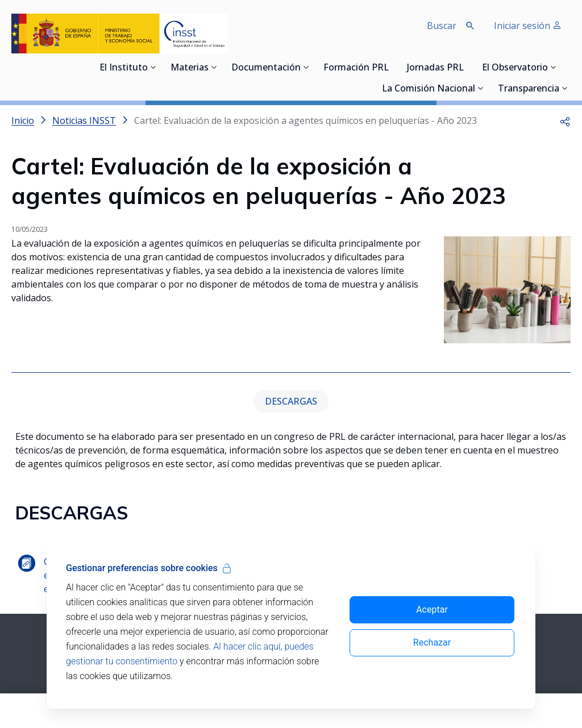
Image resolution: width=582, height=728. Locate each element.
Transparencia (529, 89)
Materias (190, 68)
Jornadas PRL (435, 68)
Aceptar (432, 610)
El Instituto (124, 68)
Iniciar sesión (528, 26)
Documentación (266, 68)
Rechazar (432, 642)
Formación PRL (356, 68)
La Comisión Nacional (429, 89)
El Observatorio (515, 68)
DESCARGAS (291, 401)
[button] (565, 120)
